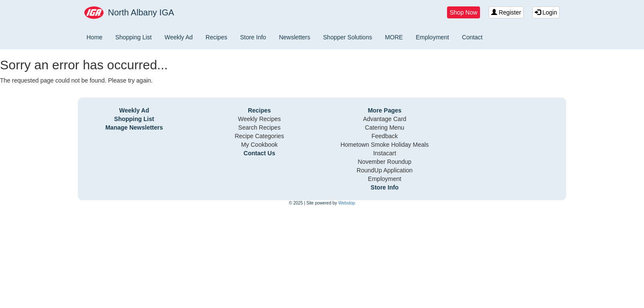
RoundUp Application (385, 170)
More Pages (385, 110)
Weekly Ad (179, 37)
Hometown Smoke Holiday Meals (385, 145)
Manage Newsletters (134, 127)
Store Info (253, 37)
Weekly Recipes (259, 119)
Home (94, 37)
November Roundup (385, 162)
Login (546, 12)
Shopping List (133, 37)
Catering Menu (385, 127)
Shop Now (464, 12)
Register (506, 12)
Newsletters (294, 37)
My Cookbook (259, 145)
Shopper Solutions (348, 37)
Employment (432, 37)
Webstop (347, 203)
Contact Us (259, 153)
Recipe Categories (259, 136)
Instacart (385, 153)
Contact (472, 37)
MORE (394, 37)
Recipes (216, 37)
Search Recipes (259, 127)
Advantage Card (385, 119)
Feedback (385, 136)
